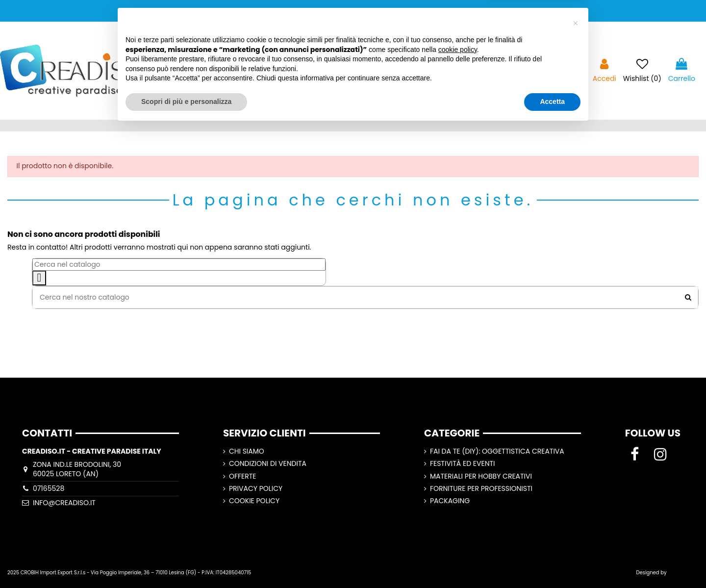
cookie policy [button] (458, 509)
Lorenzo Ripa (683, 573)
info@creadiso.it (64, 503)
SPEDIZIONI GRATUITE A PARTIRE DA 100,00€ (353, 11)
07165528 (49, 488)
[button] (576, 483)
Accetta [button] (552, 561)
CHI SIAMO (247, 451)
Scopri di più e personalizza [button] (186, 561)
